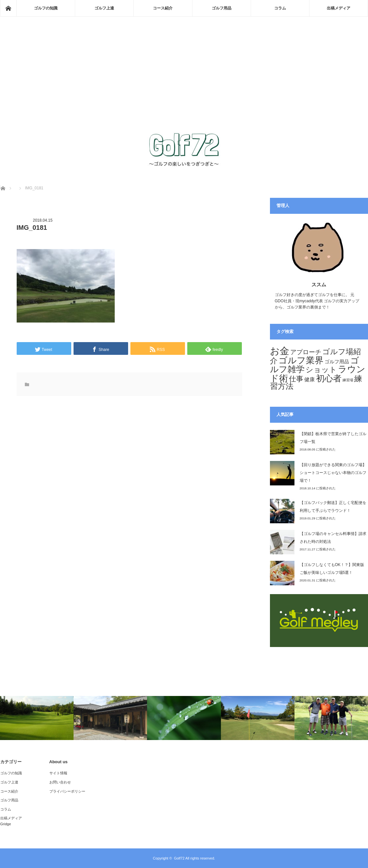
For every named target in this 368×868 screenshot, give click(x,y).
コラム (280, 8)
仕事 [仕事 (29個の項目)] (296, 379)
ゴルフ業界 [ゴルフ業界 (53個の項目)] (301, 360)
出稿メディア (339, 8)
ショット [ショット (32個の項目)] (321, 370)
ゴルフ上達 (104, 8)
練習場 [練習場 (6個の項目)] (348, 380)
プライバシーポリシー (67, 791)
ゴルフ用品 (222, 8)
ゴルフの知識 (46, 8)
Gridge (6, 824)
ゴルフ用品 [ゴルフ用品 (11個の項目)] (337, 362)
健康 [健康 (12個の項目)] (309, 379)
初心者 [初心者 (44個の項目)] (329, 378)
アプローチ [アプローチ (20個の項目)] (306, 352)
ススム (319, 284)
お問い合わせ (60, 782)
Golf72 (179, 858)
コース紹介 (163, 8)
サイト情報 (58, 773)
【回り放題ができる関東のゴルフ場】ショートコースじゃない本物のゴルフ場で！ (333, 473)
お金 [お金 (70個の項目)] (280, 351)
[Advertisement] (184, 80)
